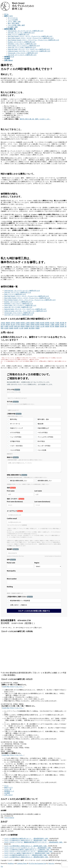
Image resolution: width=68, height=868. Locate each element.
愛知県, (47, 325)
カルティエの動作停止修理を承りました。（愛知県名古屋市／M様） (26, 855)
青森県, (8, 323)
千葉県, (57, 323)
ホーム (6, 786)
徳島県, (47, 326)
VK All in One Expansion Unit (37, 863)
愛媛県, (57, 326)
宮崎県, (26, 328)
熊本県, (16, 328)
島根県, (28, 326)
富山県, (13, 325)
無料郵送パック (9, 791)
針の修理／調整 (13, 27)
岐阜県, (38, 325)
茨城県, (38, 323)
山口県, (43, 326)
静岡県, (43, 325)
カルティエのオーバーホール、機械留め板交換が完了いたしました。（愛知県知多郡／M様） (34, 842)
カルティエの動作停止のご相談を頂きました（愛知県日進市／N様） (26, 840)
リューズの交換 (13, 20)
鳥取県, (23, 326)
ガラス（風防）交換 (14, 22)
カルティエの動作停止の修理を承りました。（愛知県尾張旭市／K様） (27, 839)
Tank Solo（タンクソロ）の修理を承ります (21, 33)
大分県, (21, 328)
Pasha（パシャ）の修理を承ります (19, 34)
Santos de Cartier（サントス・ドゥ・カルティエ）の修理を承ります (29, 49)
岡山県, (33, 326)
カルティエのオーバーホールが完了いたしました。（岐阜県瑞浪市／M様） (28, 848)
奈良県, (11, 326)
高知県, (62, 326)
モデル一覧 (8, 789)
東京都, (62, 323)
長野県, (33, 325)
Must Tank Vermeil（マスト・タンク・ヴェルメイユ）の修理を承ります (30, 36)
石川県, (18, 325)
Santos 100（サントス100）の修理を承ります (22, 47)
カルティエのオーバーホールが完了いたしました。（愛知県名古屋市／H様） (29, 851)
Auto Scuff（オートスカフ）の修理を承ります (22, 55)
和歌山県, (17, 326)
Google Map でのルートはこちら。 (13, 687)
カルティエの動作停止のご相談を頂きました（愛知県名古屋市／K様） (27, 857)
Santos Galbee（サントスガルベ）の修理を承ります (24, 46)
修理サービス (8, 787)
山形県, (28, 323)
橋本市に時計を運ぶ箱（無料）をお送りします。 (35, 119)
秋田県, (23, 323)
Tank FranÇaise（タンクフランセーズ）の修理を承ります (26, 31)
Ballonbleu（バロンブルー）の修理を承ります (22, 44)
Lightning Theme (22, 863)
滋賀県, (57, 325)
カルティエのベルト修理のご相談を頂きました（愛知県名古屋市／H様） (27, 853)
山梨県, (28, 325)
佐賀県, (7, 328)
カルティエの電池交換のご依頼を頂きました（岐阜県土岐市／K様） (26, 846)
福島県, (33, 323)
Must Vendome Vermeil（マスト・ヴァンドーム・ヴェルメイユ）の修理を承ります (33, 40)
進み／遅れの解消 (13, 23)
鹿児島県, (32, 328)
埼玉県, (52, 323)
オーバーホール (13, 18)
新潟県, (8, 325)
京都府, (62, 325)
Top (2, 866)
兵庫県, (7, 326)
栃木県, (43, 323)
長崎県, (11, 328)
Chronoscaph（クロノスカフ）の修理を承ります (23, 53)
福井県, (23, 325)
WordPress (11, 863)
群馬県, (47, 323)
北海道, (3, 323)
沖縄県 (37, 328)
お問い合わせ (8, 795)
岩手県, (13, 323)
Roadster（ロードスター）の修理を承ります (22, 42)
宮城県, (18, 323)
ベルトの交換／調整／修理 (16, 25)
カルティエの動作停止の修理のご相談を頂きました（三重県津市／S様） (27, 850)
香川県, (52, 326)
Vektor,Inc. (51, 863)
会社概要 (7, 793)
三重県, (52, 325)
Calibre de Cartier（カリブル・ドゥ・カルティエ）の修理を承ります (29, 51)
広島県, (38, 326)
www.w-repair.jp (9, 818)
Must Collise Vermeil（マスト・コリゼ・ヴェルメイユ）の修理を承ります (31, 38)
